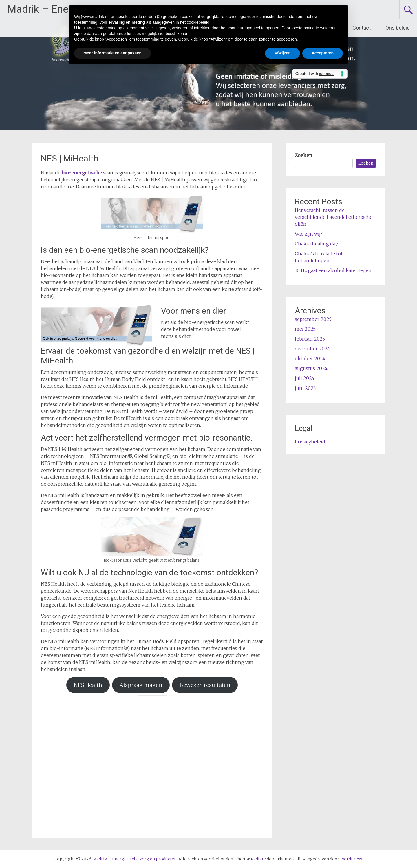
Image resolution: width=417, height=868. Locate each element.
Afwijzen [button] (282, 53)
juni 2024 (306, 388)
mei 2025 (305, 329)
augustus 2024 (311, 368)
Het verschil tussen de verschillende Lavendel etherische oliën (334, 217)
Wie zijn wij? (309, 234)
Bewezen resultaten (205, 685)
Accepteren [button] (323, 53)
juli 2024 (305, 378)
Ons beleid (398, 28)
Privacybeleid (310, 442)
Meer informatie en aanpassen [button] (113, 53)
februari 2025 (310, 339)
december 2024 (312, 349)
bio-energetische (82, 173)
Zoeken (303, 155)
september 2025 (313, 319)
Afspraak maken (141, 685)
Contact (362, 28)
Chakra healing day (316, 244)
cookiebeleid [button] (198, 22)
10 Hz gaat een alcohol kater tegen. (334, 270)
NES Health (88, 685)
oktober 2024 (310, 359)
